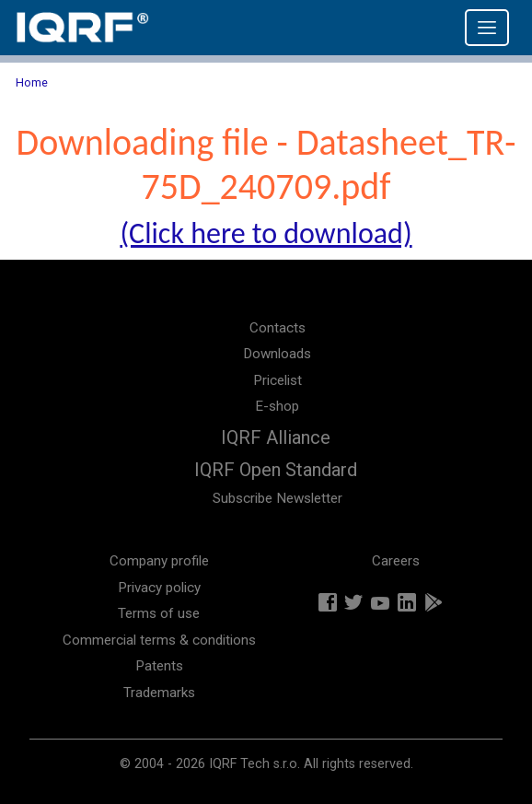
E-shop (277, 406)
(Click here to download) (266, 233)
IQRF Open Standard (276, 470)
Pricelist (278, 380)
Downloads (277, 354)
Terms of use (159, 613)
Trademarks (159, 693)
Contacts (278, 328)
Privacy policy (159, 588)
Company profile (159, 561)
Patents (159, 666)
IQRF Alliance (276, 437)
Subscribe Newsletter (278, 498)
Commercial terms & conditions (159, 640)
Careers (396, 561)
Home (32, 82)
